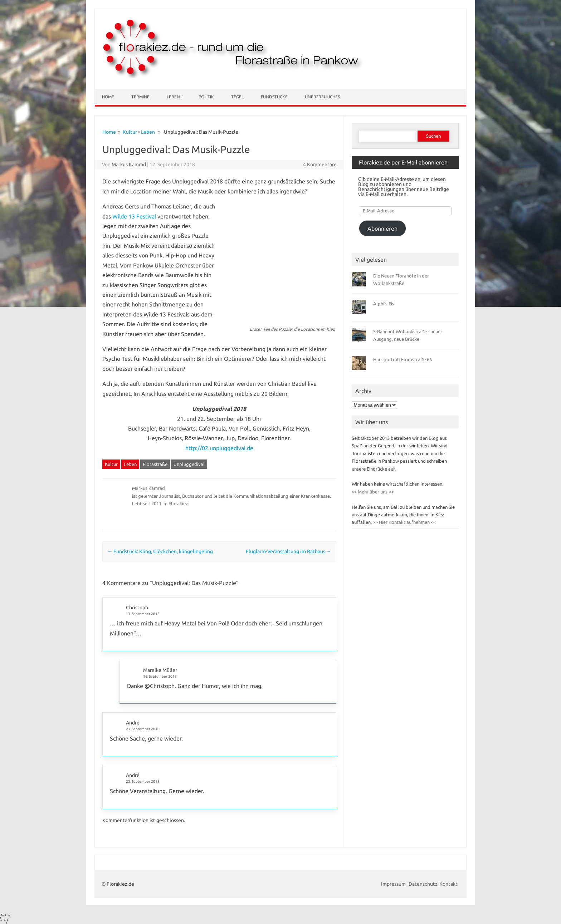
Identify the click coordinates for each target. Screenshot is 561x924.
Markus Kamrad (129, 164)
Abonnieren (382, 228)
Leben (173, 97)
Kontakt (448, 884)
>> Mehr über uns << (373, 492)
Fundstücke (274, 97)
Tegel (237, 97)
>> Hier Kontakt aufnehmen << (404, 522)
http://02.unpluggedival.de (219, 448)
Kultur (130, 132)
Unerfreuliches (322, 97)
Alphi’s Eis (384, 304)
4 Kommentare (320, 164)
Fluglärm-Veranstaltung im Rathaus (289, 551)
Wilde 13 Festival (134, 216)
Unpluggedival (189, 464)
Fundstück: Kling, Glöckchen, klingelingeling (160, 551)
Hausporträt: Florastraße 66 (403, 359)
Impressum (394, 884)
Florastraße (155, 464)
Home (108, 97)
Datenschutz (423, 884)
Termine (140, 97)
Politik (206, 97)
